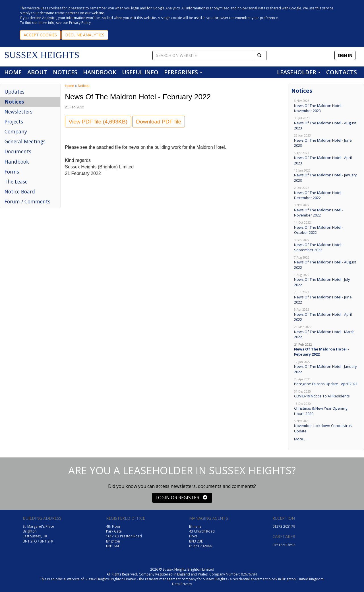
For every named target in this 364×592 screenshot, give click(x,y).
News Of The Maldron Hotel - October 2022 (326, 228)
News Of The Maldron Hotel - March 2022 (326, 332)
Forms (12, 172)
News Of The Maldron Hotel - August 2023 (326, 123)
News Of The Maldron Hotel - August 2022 (326, 263)
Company (16, 131)
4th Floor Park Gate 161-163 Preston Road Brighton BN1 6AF (124, 536)
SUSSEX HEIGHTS (42, 55)
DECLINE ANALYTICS (85, 35)
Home (69, 86)
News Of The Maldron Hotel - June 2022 (326, 297)
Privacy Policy (80, 23)
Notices (14, 102)
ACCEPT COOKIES (40, 35)
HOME (13, 72)
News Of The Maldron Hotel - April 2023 (326, 158)
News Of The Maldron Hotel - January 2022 (326, 367)
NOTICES (65, 72)
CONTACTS (342, 72)
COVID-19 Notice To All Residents (326, 394)
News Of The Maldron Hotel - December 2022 (326, 193)
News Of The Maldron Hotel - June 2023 (326, 141)
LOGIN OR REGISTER (181, 498)
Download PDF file (159, 122)
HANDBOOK (100, 72)
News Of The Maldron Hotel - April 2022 (326, 315)
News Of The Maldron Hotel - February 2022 (326, 350)
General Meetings (25, 141)
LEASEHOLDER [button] (299, 72)
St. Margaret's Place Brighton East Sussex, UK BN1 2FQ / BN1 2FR (38, 534)
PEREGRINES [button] (183, 72)
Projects (14, 121)
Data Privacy (182, 584)
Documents (18, 151)
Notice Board (20, 191)
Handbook (17, 162)
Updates (15, 92)
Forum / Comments (27, 201)
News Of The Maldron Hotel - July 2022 (326, 280)
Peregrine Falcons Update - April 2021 (326, 382)
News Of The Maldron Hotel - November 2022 (326, 210)
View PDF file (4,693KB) (98, 122)
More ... (300, 439)
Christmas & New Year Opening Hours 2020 (326, 409)
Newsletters (18, 112)
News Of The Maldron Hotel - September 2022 (326, 245)
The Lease (16, 181)
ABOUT (37, 72)
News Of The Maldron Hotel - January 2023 (326, 176)
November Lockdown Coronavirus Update (326, 426)
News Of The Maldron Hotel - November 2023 (326, 106)
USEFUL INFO (140, 72)
